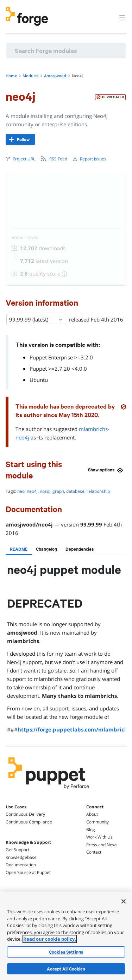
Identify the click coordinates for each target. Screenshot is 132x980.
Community (98, 822)
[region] (66, 936)
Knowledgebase (21, 857)
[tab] (19, 549)
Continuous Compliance (29, 822)
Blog (91, 830)
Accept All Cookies (66, 969)
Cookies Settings (66, 952)
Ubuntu (39, 380)
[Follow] (20, 139)
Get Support (17, 850)
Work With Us (99, 837)
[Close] (124, 901)
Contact (94, 852)
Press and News (102, 845)
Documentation (21, 865)
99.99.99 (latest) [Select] (36, 319)
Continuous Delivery (25, 814)
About (92, 814)
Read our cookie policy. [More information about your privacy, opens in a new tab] (50, 939)
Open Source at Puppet (28, 872)
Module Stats (25, 238)
